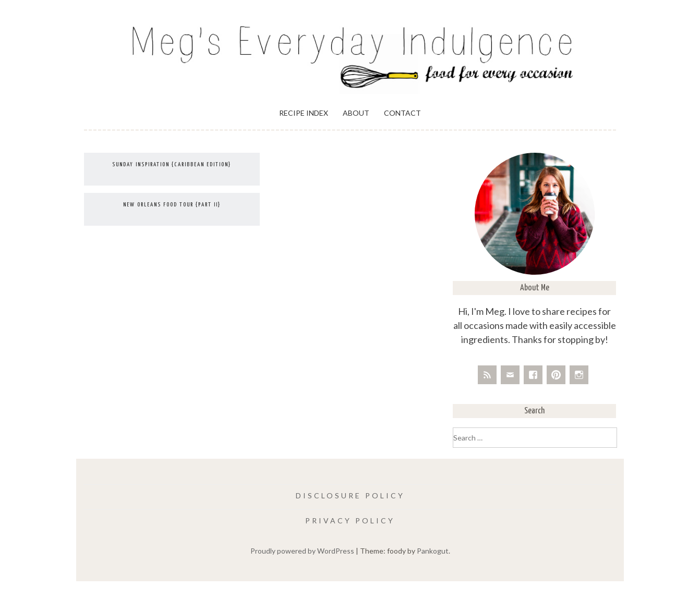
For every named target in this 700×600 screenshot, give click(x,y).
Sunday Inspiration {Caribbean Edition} (172, 164)
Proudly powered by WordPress (302, 551)
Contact (402, 113)
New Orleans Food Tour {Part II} (172, 205)
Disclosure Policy (350, 495)
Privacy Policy (350, 521)
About (356, 113)
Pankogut (433, 551)
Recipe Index (304, 113)
